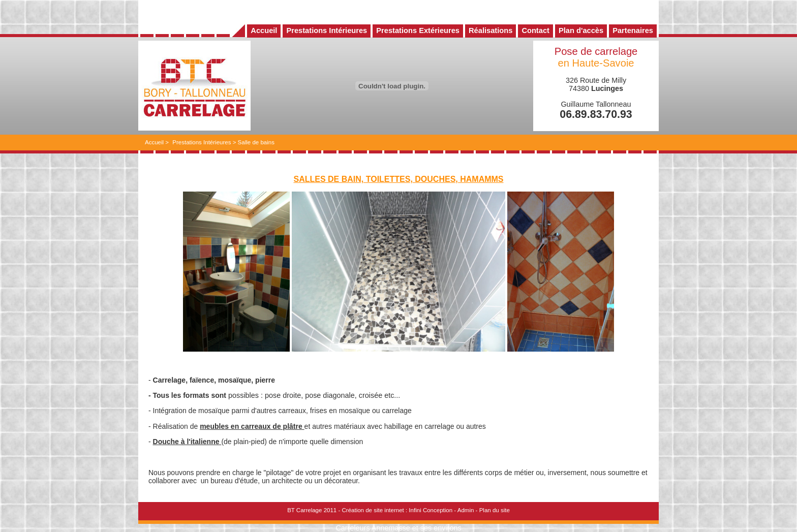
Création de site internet (373, 510)
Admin (466, 510)
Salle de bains (256, 142)
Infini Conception (431, 510)
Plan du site (495, 510)
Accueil (154, 142)
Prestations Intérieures (202, 142)
